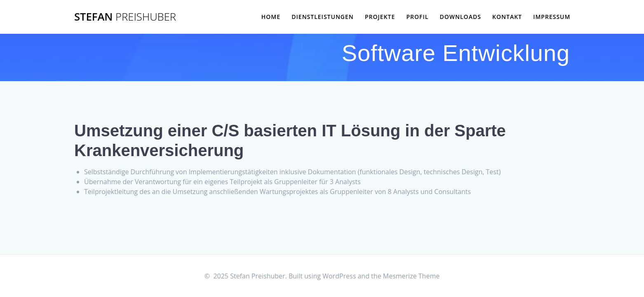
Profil (417, 17)
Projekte (380, 17)
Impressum (552, 17)
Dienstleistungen (323, 17)
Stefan (125, 17)
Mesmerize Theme (411, 276)
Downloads (461, 17)
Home (271, 17)
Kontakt (507, 17)
